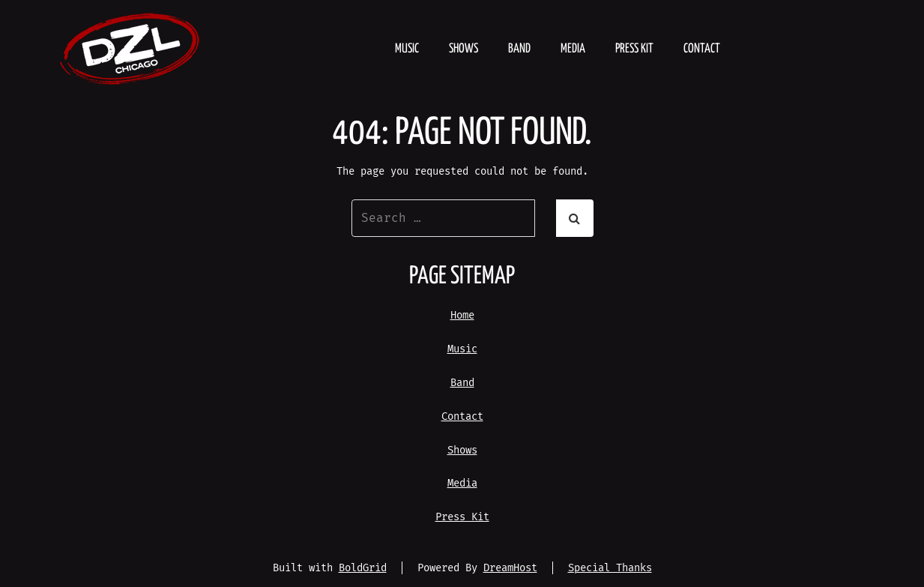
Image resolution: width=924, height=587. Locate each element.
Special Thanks (610, 568)
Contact (702, 49)
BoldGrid (363, 568)
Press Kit (634, 49)
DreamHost (510, 568)
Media (573, 49)
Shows (463, 49)
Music (407, 49)
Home (462, 315)
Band (519, 49)
